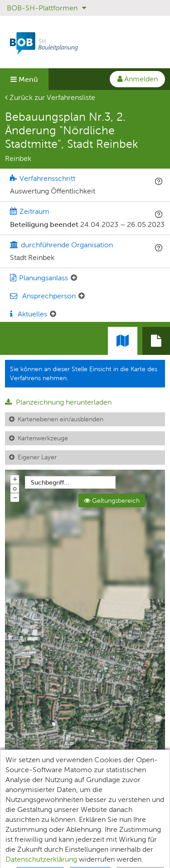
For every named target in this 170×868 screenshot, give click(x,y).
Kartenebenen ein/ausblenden (61, 419)
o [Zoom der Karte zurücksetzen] (15, 488)
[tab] (156, 341)
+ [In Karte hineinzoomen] (15, 479)
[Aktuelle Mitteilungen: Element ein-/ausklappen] (53, 314)
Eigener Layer (37, 457)
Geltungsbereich (112, 500)
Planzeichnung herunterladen (58, 402)
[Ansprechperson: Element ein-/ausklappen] (82, 296)
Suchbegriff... (50, 482)
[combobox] (70, 482)
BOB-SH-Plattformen (46, 8)
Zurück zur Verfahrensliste (50, 97)
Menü (24, 79)
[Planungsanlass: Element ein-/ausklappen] (74, 278)
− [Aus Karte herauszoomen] (15, 497)
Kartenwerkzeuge (43, 438)
